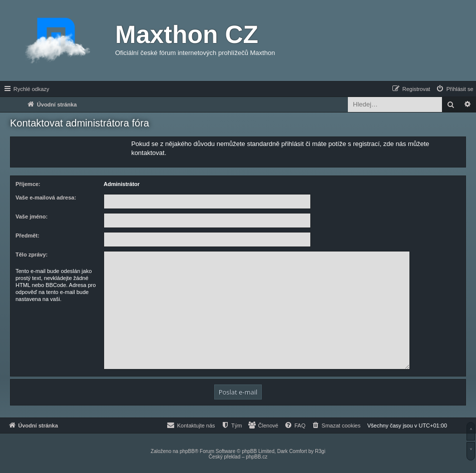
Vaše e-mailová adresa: (46, 197)
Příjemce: (28, 184)
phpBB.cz (257, 457)
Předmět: (28, 235)
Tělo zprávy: (32, 254)
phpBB (187, 451)
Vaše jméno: (32, 216)
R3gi (320, 451)
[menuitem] (454, 89)
